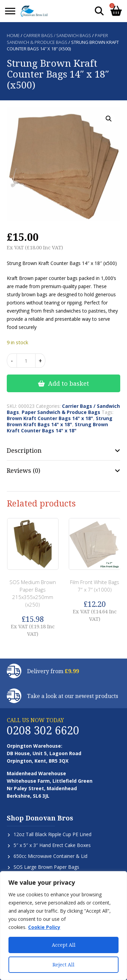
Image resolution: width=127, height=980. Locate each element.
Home (13, 35)
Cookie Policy (44, 927)
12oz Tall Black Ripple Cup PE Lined (52, 834)
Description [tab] (24, 450)
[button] (109, 119)
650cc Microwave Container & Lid (50, 856)
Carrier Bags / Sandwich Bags (57, 35)
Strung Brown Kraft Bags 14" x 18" (60, 421)
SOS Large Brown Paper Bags (46, 867)
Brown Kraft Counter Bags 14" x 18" (50, 418)
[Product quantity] (26, 361)
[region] (63, 926)
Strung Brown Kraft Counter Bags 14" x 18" (57, 427)
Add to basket (69, 383)
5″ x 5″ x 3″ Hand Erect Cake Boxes (52, 845)
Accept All (64, 945)
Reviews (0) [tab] (24, 470)
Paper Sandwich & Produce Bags (57, 39)
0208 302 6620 (43, 730)
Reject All (63, 965)
